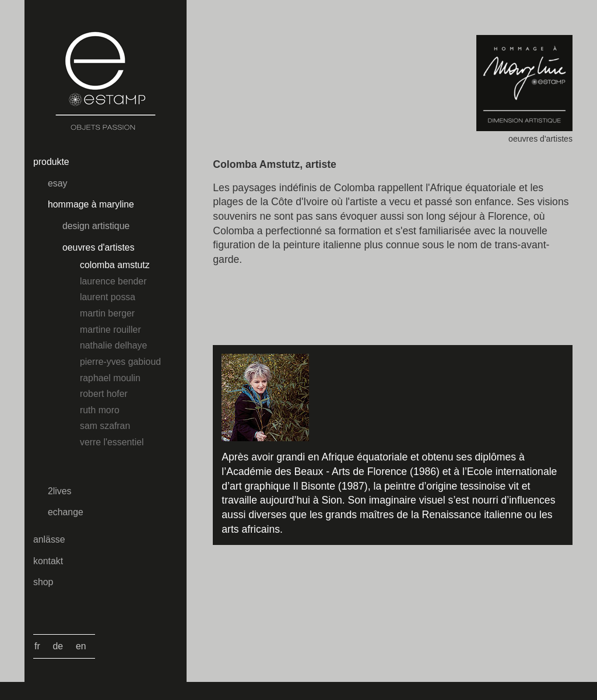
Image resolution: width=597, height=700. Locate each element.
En (81, 646)
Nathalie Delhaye (113, 345)
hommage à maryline (91, 204)
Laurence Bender (113, 281)
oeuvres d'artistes (99, 247)
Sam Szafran (105, 426)
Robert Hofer (104, 394)
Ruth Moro (100, 410)
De (58, 646)
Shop (43, 582)
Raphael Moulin (110, 378)
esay (57, 183)
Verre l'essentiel (112, 442)
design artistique (96, 226)
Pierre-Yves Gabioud (120, 362)
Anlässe (49, 539)
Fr (37, 646)
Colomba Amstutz (115, 265)
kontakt (48, 561)
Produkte (51, 162)
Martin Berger (107, 313)
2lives (59, 491)
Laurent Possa (108, 297)
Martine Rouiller (110, 330)
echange (66, 512)
